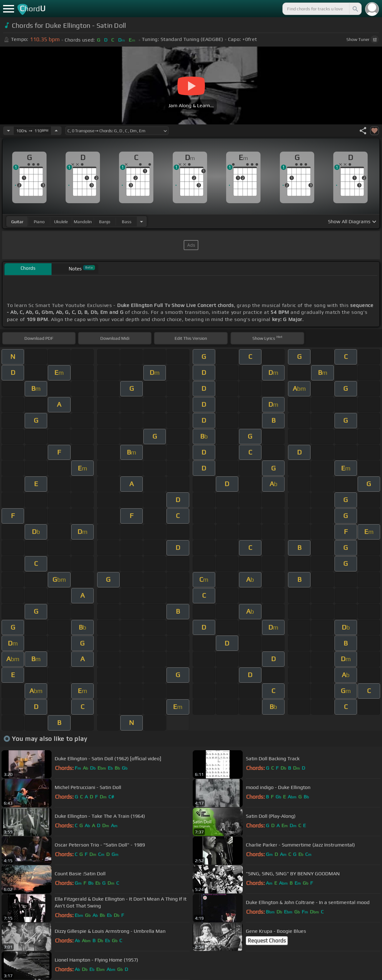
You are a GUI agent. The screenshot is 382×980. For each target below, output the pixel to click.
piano (39, 222)
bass (127, 222)
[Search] (355, 9)
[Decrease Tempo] (8, 131)
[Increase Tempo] (56, 131)
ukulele (61, 222)
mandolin (83, 222)
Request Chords (267, 941)
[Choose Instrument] (141, 221)
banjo (105, 222)
